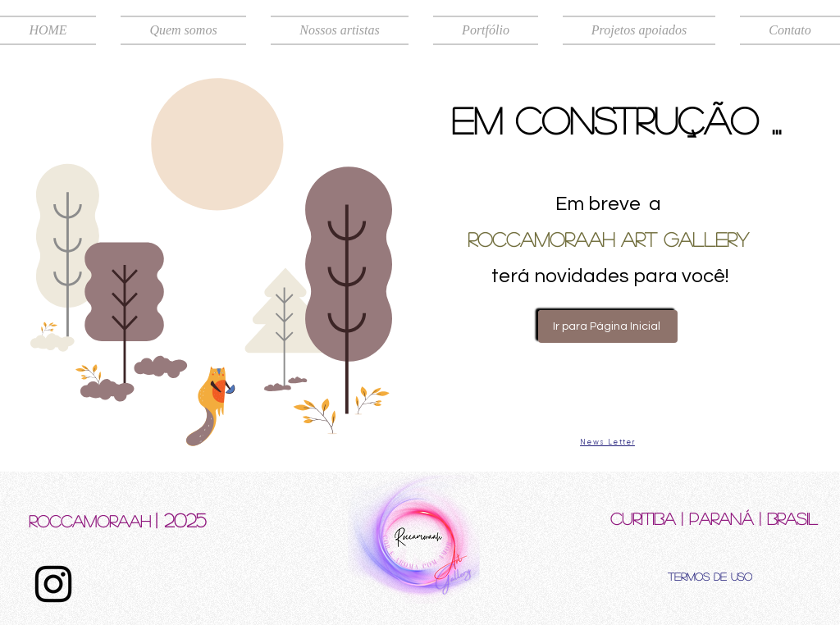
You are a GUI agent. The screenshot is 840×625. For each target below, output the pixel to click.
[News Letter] (607, 442)
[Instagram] (53, 584)
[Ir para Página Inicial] (608, 326)
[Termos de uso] (710, 576)
